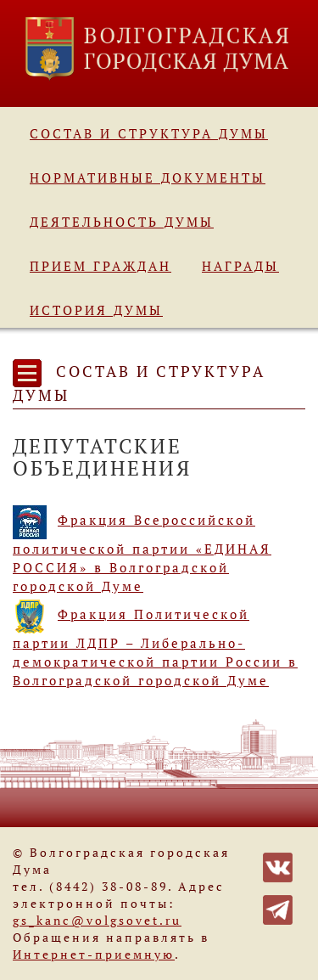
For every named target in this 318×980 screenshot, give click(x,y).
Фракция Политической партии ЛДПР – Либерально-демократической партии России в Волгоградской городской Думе (155, 647)
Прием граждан (100, 266)
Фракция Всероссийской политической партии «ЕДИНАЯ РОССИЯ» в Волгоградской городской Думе (142, 553)
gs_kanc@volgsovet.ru (97, 920)
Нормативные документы (148, 177)
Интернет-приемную (94, 954)
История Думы (96, 310)
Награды (240, 266)
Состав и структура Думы (149, 133)
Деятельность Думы (122, 222)
